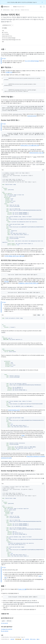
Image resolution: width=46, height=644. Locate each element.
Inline (39, 315)
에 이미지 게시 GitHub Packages (13, 260)
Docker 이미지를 (22, 589)
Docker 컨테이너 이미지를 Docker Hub (30, 145)
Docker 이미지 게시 (25, 10)
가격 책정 (27, 639)
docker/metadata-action (14, 410)
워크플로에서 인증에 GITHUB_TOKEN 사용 (28, 283)
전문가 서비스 (33, 639)
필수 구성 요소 (7, 67)
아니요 (9, 621)
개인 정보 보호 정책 (4, 623)
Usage (23, 435)
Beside (35, 315)
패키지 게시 (17, 10)
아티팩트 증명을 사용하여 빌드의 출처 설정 (14, 256)
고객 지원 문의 (5, 631)
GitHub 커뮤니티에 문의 (7, 629)
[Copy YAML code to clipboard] (43, 170)
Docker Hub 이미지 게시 (11, 120)
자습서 (12, 10)
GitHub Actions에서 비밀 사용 (36, 153)
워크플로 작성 (9, 72)
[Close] (42, 2)
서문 (3, 49)
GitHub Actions (6, 10)
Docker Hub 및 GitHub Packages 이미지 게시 (18, 471)
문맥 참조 (7, 281)
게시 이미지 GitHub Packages (32, 61)
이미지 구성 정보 (8, 97)
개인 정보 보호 (18, 639)
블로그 (38, 639)
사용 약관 (12, 639)
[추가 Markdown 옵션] (13, 25)
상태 (23, 639)
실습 (3, 586)
